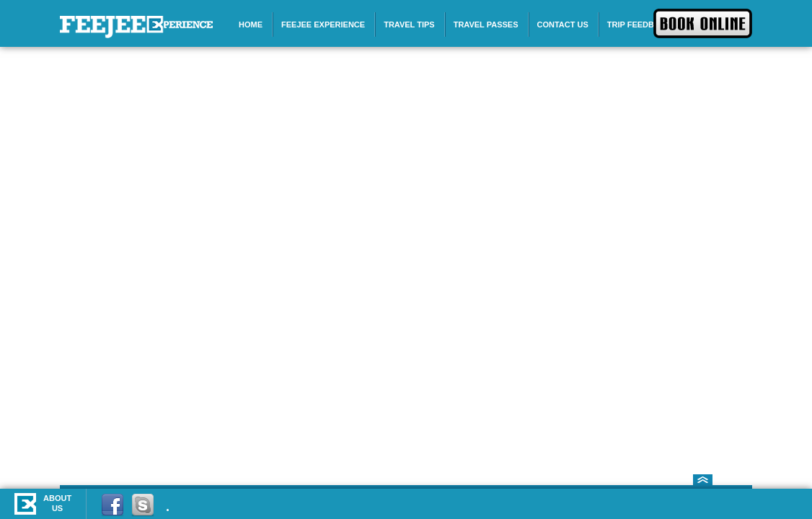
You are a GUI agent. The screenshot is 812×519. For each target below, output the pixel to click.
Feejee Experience (323, 25)
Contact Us (563, 25)
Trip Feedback (639, 25)
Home (251, 25)
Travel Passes (486, 25)
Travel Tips (409, 25)
